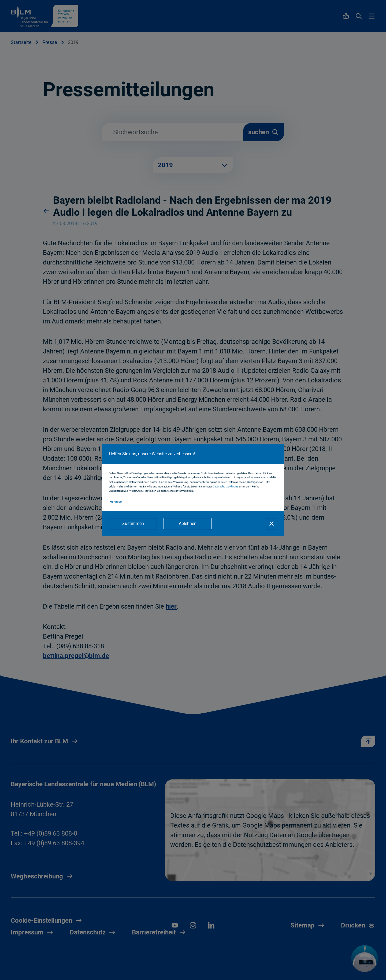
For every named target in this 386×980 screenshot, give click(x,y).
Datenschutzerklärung (226, 487)
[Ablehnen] (188, 524)
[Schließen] (272, 524)
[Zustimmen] (133, 524)
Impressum (116, 502)
